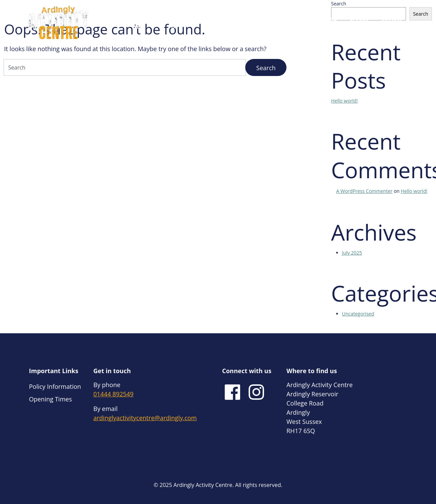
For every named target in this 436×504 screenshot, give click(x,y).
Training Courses (326, 22)
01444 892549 (113, 394)
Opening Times (50, 399)
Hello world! (344, 101)
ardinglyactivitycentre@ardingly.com (145, 418)
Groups (359, 18)
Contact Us (391, 22)
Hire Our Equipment (222, 22)
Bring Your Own (271, 22)
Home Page (137, 22)
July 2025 (352, 253)
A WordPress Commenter (364, 191)
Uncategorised (358, 314)
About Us (169, 22)
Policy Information (55, 386)
